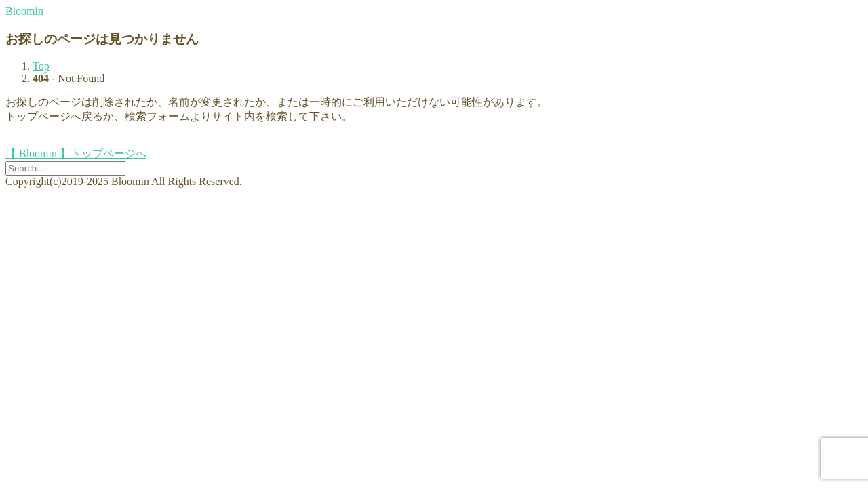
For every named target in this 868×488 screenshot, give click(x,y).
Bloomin (24, 11)
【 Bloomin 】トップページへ (76, 154)
